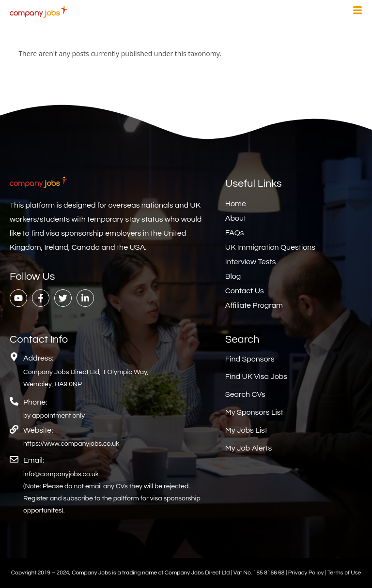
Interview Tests (251, 262)
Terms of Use (344, 573)
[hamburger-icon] (357, 12)
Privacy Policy (307, 573)
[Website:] (14, 429)
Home (236, 204)
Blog (233, 276)
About (236, 218)
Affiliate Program (254, 305)
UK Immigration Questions (270, 247)
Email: (34, 460)
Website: (38, 430)
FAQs (235, 233)
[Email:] (14, 459)
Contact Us (245, 291)
